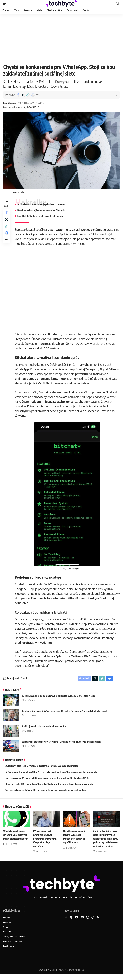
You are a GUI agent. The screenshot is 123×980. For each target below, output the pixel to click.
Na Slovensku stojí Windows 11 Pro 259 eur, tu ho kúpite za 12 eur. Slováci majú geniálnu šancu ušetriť (52, 773)
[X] (71, 922)
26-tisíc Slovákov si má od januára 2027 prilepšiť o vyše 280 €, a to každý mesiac (58, 697)
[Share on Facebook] (18, 95)
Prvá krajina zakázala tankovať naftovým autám (44, 727)
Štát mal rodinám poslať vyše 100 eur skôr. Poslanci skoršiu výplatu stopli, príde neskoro (46, 791)
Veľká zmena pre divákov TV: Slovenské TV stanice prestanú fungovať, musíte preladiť (61, 743)
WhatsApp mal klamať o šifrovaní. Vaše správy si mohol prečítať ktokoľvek (16, 836)
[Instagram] (88, 922)
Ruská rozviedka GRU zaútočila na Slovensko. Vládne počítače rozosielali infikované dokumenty (49, 785)
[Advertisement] (61, 38)
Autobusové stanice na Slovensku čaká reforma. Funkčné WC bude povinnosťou (42, 767)
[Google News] (82, 922)
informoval (29, 584)
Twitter (60, 230)
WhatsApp (23, 369)
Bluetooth (56, 334)
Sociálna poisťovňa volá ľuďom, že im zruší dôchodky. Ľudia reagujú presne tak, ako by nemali (64, 712)
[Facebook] (66, 922)
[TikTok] (93, 922)
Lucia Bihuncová (11, 103)
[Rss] (98, 922)
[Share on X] (23, 95)
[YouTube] (77, 922)
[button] (6, 3)
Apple (84, 629)
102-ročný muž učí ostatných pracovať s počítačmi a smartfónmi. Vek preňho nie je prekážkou (46, 839)
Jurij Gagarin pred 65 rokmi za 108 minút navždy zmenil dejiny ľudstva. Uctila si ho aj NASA (47, 779)
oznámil (97, 230)
